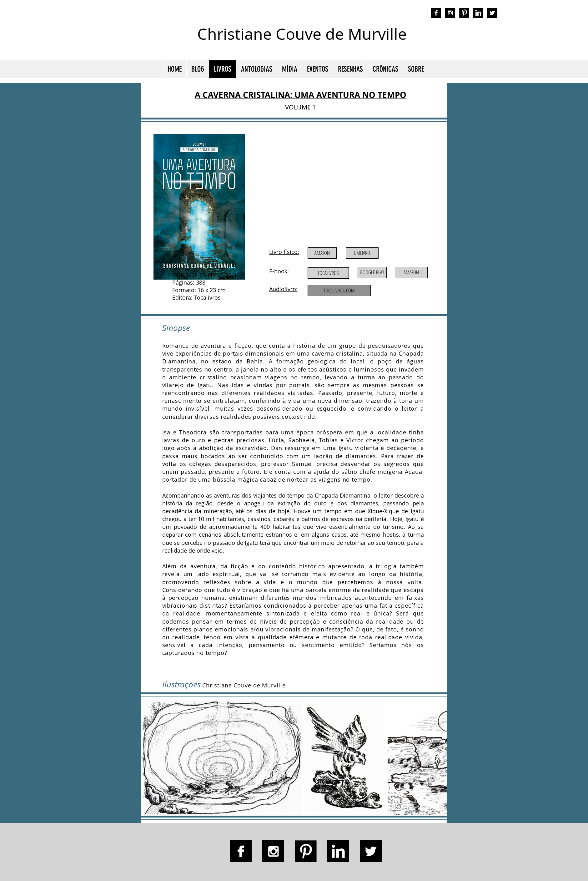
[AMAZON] (322, 253)
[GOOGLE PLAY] (372, 272)
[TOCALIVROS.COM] (339, 291)
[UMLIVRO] (362, 253)
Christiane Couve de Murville (302, 34)
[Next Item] (437, 757)
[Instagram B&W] (450, 13)
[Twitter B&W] (492, 13)
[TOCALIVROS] (328, 273)
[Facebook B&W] (436, 13)
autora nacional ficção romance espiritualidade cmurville (437, 39)
